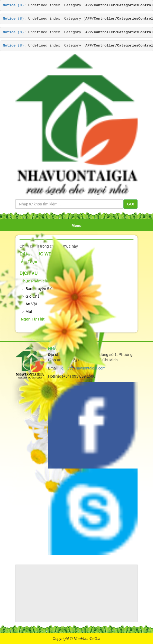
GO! (130, 204)
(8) (14, 5)
